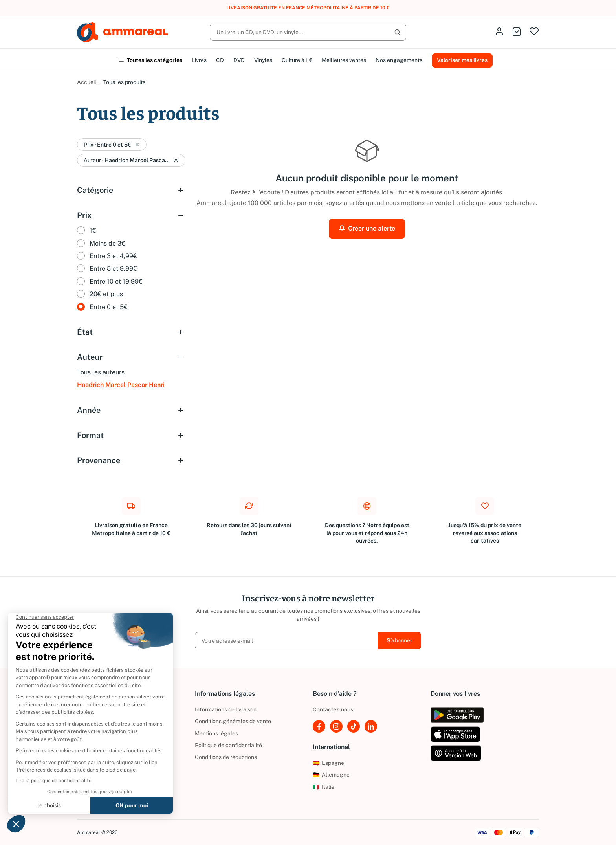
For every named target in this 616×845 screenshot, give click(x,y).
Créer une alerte (367, 228)
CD (220, 60)
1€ (93, 230)
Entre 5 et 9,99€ (113, 269)
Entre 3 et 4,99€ (113, 256)
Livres (199, 60)
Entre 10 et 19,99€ (116, 281)
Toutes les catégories (150, 60)
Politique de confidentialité (228, 745)
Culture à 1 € (297, 60)
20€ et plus (106, 294)
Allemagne (331, 775)
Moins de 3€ (107, 243)
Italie (324, 787)
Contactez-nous (333, 709)
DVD (239, 60)
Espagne (328, 763)
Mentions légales (216, 733)
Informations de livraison (226, 709)
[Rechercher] (308, 32)
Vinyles (263, 60)
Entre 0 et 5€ (109, 307)
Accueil (87, 82)
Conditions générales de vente (233, 721)
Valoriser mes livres (462, 60)
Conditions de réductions (226, 757)
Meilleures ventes (344, 60)
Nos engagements (399, 60)
